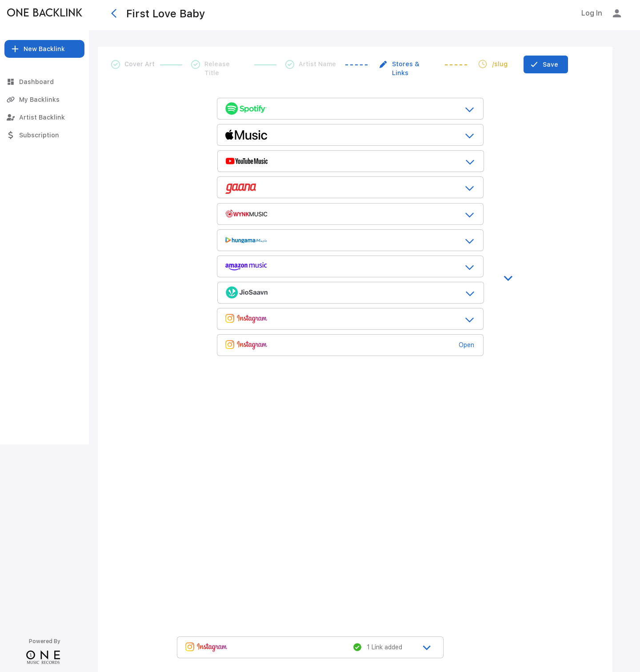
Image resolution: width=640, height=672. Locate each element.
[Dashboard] (44, 82)
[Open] (470, 345)
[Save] (546, 64)
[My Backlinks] (44, 100)
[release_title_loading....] (350, 108)
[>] (509, 273)
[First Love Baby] (213, 13)
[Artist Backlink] (44, 117)
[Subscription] (44, 135)
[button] (44, 49)
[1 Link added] (382, 647)
